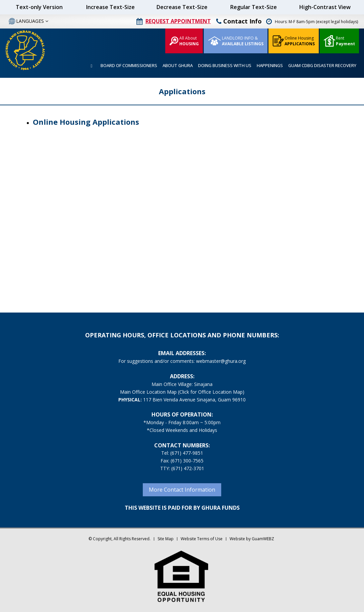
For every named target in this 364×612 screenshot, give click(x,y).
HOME (92, 66)
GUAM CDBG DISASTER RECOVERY (322, 65)
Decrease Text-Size (182, 7)
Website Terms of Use (202, 539)
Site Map (166, 539)
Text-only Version (39, 7)
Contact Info (239, 21)
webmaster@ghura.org (221, 361)
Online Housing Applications (86, 122)
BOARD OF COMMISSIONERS (129, 65)
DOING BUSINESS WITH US (225, 65)
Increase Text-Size (110, 7)
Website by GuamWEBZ (252, 539)
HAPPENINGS (270, 65)
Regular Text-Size (254, 7)
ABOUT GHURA (178, 65)
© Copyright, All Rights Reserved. (119, 539)
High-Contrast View (325, 7)
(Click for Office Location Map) (211, 392)
